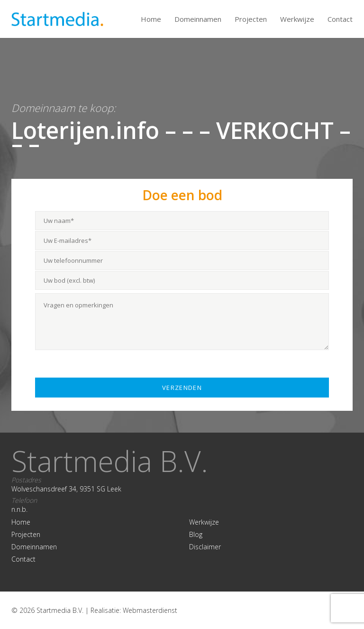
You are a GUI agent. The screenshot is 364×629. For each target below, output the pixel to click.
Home (151, 19)
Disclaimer (205, 547)
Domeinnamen (198, 19)
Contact (340, 19)
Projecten (251, 19)
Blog (196, 534)
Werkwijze (297, 19)
